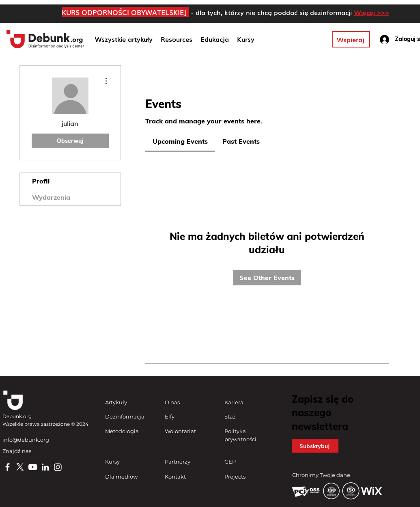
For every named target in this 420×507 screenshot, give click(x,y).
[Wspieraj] (351, 39)
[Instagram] (58, 467)
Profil (41, 181)
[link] (180, 141)
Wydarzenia (51, 197)
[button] (215, 39)
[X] (20, 467)
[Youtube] (33, 467)
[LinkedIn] (45, 467)
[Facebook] (8, 467)
